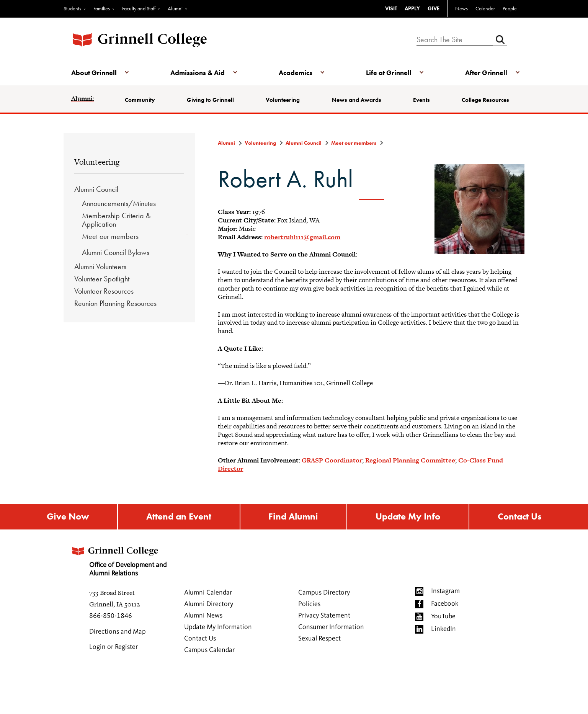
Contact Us (519, 517)
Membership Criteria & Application (116, 220)
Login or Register (114, 647)
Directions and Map (118, 632)
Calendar (485, 8)
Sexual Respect (319, 639)
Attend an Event (179, 517)
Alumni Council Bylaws (116, 252)
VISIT (391, 8)
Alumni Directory (209, 605)
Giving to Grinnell (210, 100)
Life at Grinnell (389, 73)
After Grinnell (486, 73)
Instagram (445, 591)
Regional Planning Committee (410, 460)
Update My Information (218, 627)
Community (140, 100)
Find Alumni (293, 517)
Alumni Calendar (208, 593)
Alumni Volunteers (100, 266)
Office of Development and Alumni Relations (118, 559)
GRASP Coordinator (332, 460)
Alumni (175, 8)
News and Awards (357, 100)
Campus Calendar (209, 650)
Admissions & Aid (198, 73)
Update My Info (408, 517)
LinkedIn (443, 629)
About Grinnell (94, 73)
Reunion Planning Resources (115, 303)
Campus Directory (324, 593)
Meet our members (110, 236)
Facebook (445, 604)
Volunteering (283, 100)
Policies (309, 605)
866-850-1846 (111, 616)
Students (72, 8)
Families (102, 8)
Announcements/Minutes (119, 203)
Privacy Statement (324, 616)
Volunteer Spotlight (102, 279)
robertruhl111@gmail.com (302, 237)
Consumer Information (331, 627)
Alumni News (203, 616)
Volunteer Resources (104, 291)
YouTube (443, 617)
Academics (296, 73)
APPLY (412, 8)
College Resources (485, 100)
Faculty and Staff (139, 8)
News (461, 8)
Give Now (68, 517)
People (510, 8)
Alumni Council (96, 189)
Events (421, 100)
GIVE (434, 8)
